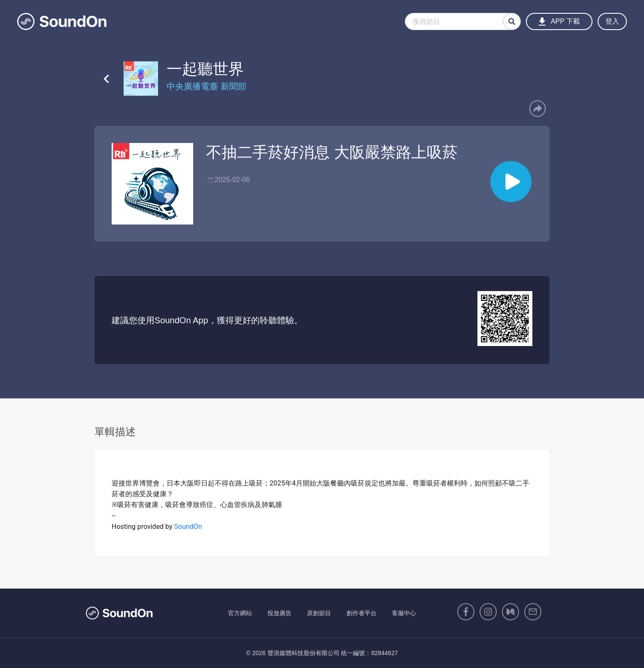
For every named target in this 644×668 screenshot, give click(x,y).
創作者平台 (361, 613)
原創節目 (319, 613)
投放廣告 (279, 613)
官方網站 (240, 613)
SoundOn (188, 527)
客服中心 (404, 613)
